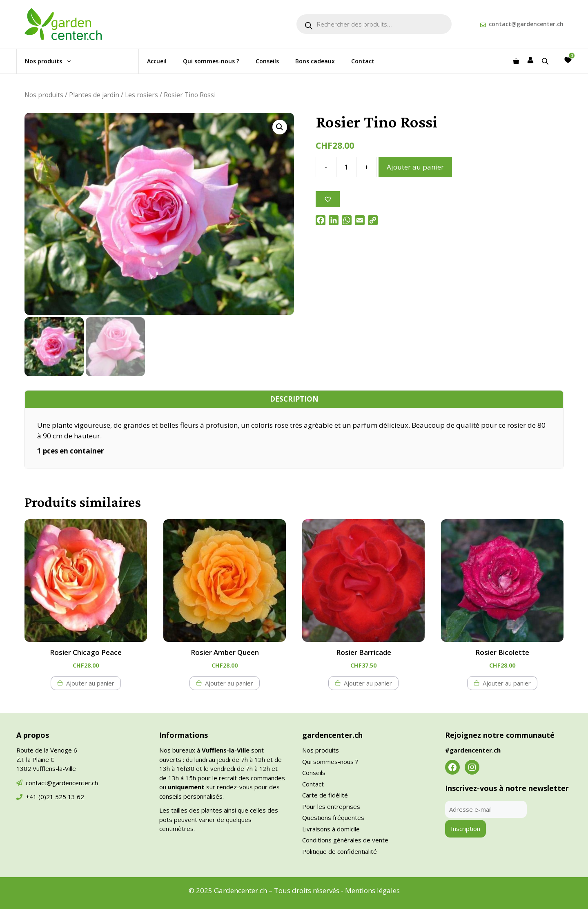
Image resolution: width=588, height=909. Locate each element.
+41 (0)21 (40, 797)
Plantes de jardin (94, 95)
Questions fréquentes (333, 817)
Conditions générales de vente (345, 840)
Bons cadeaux (315, 61)
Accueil (157, 61)
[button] (280, 127)
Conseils (267, 61)
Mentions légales (372, 890)
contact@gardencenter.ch (526, 24)
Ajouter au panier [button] (90, 683)
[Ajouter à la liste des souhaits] (328, 199)
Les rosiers (141, 95)
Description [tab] (294, 399)
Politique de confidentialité (340, 851)
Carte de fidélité (325, 795)
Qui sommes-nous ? (211, 61)
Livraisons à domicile (331, 829)
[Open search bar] (546, 61)
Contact (363, 61)
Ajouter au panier (415, 167)
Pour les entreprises (331, 806)
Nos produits (52, 61)
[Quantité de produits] (346, 167)
